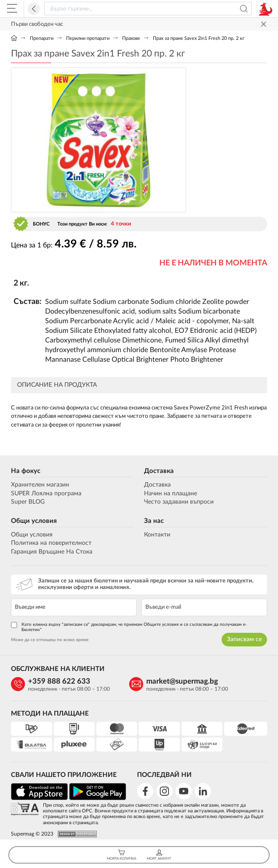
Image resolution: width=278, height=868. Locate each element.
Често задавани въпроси (179, 502)
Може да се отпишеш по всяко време (50, 640)
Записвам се (244, 639)
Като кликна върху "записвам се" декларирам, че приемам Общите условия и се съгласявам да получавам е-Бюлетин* (129, 627)
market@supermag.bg (182, 681)
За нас (154, 521)
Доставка (159, 471)
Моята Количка (121, 855)
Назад (34, 9)
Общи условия (34, 521)
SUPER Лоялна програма (46, 494)
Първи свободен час (37, 24)
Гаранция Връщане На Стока (52, 552)
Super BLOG (28, 502)
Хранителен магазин (40, 485)
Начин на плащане (171, 494)
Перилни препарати (88, 38)
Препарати (42, 38)
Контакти (157, 535)
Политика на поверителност (51, 543)
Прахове (131, 38)
